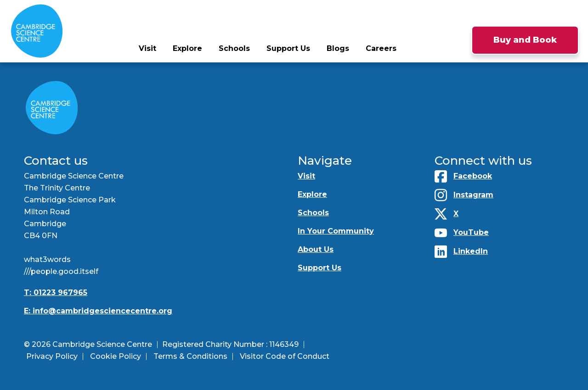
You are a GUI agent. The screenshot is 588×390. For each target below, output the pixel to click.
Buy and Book (525, 40)
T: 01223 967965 (56, 292)
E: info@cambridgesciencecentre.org (98, 311)
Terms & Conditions (190, 356)
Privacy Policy (52, 356)
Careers (381, 48)
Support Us (288, 48)
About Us (316, 249)
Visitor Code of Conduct (285, 356)
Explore (187, 48)
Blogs (338, 48)
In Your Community (336, 231)
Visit (147, 48)
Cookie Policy (116, 356)
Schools (234, 48)
